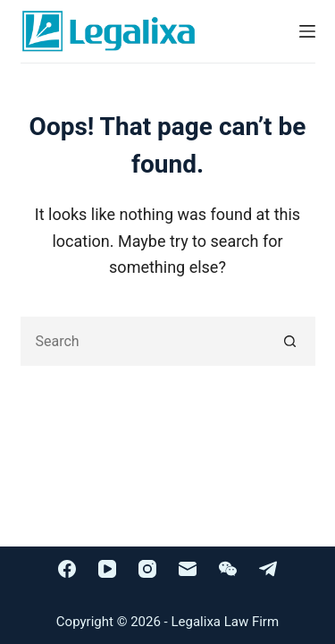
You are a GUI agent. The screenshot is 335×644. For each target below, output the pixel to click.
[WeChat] (228, 569)
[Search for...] (143, 341)
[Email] (188, 569)
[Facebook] (67, 569)
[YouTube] (107, 569)
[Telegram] (268, 569)
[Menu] (307, 31)
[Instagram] (147, 569)
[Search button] (291, 341)
